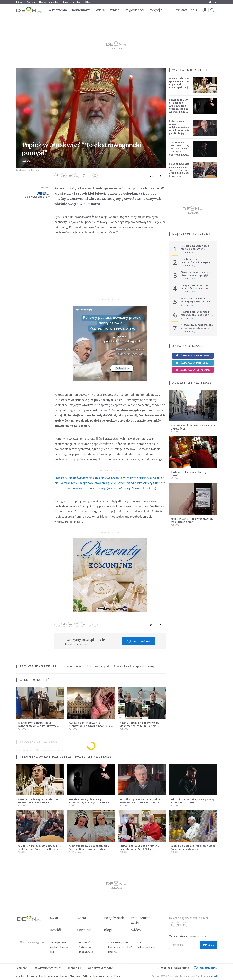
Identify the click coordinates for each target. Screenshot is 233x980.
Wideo (115, 10)
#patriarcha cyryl (98, 666)
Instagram (215, 2)
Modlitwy (113, 952)
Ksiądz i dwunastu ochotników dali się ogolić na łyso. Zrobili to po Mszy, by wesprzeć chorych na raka (179, 171)
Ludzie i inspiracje (146, 947)
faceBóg (76, 2)
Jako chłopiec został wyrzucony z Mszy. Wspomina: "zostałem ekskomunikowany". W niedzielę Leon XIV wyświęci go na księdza (180, 153)
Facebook (205, 2)
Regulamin (32, 976)
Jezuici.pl (22, 968)
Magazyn (31, 2)
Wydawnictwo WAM (48, 968)
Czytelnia (84, 930)
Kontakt (64, 976)
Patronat (118, 976)
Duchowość (85, 942)
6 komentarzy (188, 279)
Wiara (100, 10)
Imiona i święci (86, 952)
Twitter (210, 2)
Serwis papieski (58, 942)
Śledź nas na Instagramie (193, 370)
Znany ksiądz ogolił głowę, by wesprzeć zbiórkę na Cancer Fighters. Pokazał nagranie (140, 726)
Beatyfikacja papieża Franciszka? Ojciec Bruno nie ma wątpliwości (193, 847)
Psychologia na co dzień (120, 947)
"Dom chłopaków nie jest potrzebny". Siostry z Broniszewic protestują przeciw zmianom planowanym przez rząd (90, 850)
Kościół (26, 161)
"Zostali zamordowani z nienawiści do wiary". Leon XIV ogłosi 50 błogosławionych (90, 726)
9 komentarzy (188, 305)
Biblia (19, 2)
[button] (204, 10)
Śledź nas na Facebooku (192, 356)
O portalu (20, 976)
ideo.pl (214, 976)
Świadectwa (85, 947)
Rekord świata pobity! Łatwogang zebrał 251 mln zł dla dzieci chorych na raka (197, 302)
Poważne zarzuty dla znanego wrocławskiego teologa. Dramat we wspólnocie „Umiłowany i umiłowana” (179, 109)
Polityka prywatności (49, 976)
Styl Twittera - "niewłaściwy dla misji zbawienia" (192, 520)
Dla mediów (75, 976)
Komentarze (81, 10)
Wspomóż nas (139, 641)
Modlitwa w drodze (49, 2)
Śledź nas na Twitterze (192, 363)
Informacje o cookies (103, 976)
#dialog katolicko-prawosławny (134, 666)
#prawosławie (73, 666)
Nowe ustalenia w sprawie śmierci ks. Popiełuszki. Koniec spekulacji (180, 83)
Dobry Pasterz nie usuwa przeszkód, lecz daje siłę (195, 287)
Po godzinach (135, 10)
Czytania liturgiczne (118, 942)
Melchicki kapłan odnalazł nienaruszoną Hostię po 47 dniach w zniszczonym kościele (196, 316)
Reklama (87, 976)
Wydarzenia (58, 10)
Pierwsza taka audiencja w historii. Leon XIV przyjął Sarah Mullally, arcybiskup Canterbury (196, 277)
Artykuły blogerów (59, 947)
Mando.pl (74, 968)
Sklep (88, 2)
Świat (54, 918)
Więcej (155, 10)
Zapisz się (208, 945)
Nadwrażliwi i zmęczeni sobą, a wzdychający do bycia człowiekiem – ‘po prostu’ (197, 328)
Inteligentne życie (141, 920)
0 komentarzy (188, 265)
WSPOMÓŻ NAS (205, 968)
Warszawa (182, 10)
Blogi (65, 2)
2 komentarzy (188, 252)
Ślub (52, 952)
